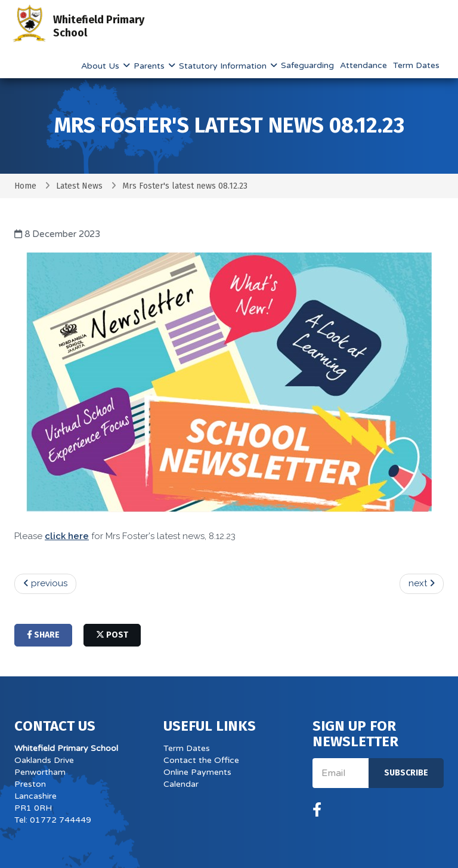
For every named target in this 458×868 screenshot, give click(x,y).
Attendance (363, 65)
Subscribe (406, 773)
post (112, 635)
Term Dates (416, 65)
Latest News (79, 186)
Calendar (181, 784)
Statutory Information (224, 66)
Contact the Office (201, 760)
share (43, 635)
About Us (101, 66)
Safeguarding (307, 65)
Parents (150, 66)
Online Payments (197, 772)
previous (45, 583)
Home (25, 186)
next (422, 583)
